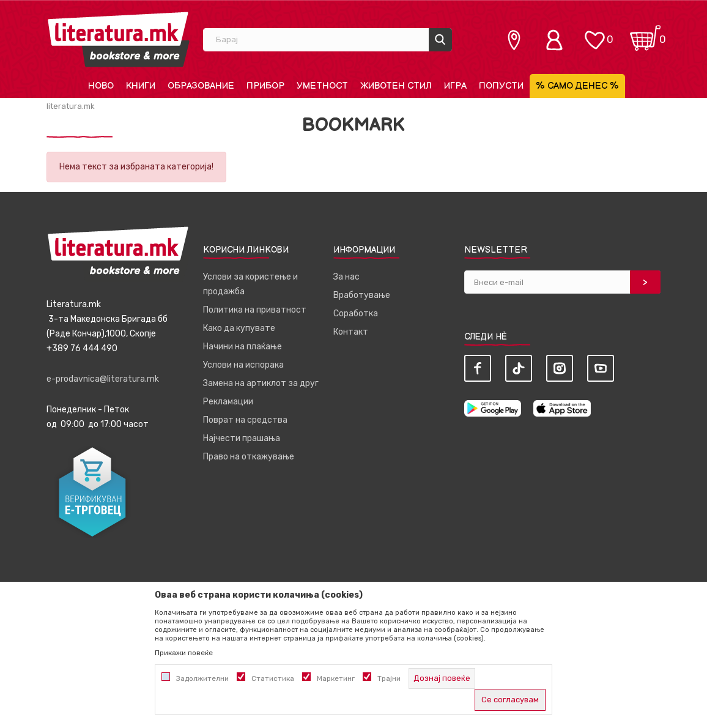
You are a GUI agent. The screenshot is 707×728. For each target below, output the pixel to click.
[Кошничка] (645, 34)
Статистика (273, 678)
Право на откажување (249, 457)
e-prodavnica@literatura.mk (103, 379)
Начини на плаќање (242, 347)
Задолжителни (202, 678)
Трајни (389, 678)
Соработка (356, 314)
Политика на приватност (255, 310)
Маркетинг (336, 678)
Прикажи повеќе (184, 653)
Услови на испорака (243, 365)
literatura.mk (71, 106)
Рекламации (228, 402)
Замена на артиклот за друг (261, 383)
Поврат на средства (245, 420)
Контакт (351, 332)
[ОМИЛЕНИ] (594, 34)
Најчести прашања (242, 438)
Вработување (362, 295)
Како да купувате (239, 328)
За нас (346, 277)
